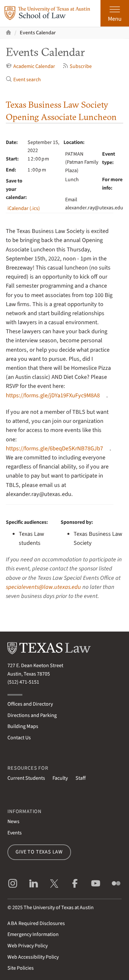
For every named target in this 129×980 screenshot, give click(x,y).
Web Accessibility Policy (33, 957)
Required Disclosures (36, 923)
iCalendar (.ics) (24, 208)
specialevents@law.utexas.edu (43, 587)
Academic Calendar (30, 66)
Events (15, 833)
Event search (23, 80)
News (13, 821)
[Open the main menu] (115, 13)
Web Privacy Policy (28, 946)
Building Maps (23, 726)
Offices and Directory (30, 704)
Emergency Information (33, 934)
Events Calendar (38, 33)
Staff (81, 778)
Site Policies (21, 968)
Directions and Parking (32, 715)
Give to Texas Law (39, 852)
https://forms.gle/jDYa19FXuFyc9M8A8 (53, 395)
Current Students (26, 778)
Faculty (60, 778)
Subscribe (77, 66)
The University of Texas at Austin (59, 908)
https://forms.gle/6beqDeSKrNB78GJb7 (54, 448)
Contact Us (19, 738)
